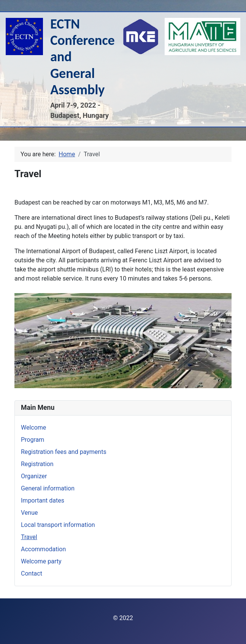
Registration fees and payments (64, 452)
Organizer (34, 476)
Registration (37, 464)
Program (33, 440)
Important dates (43, 500)
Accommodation (43, 549)
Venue (29, 513)
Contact (32, 573)
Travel (29, 537)
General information (48, 488)
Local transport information (58, 525)
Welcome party (41, 561)
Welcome (33, 427)
